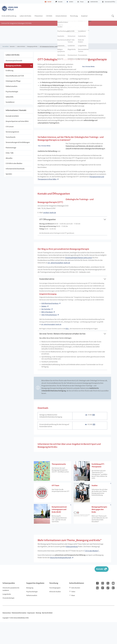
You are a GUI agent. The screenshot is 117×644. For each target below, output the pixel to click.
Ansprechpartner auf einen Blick (17, 121)
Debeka (44, 328)
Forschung (74, 16)
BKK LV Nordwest (47, 334)
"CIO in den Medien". (92, 573)
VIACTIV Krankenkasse (49, 337)
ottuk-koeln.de (78, 225)
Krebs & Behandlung (9, 16)
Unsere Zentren (61, 16)
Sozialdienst (10, 102)
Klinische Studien (55, 614)
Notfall (49, 2)
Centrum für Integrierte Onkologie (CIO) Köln (16, 23)
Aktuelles (9, 158)
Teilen (73, 614)
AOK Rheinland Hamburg (50, 325)
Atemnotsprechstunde (14, 61)
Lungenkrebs (7, 616)
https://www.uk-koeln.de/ (10, 8)
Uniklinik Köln (94, 2)
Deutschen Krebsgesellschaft (61, 580)
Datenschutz (7, 635)
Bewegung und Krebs (32, 46)
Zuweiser (84, 16)
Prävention (39, 16)
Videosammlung (72, 568)
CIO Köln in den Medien (14, 163)
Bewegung (30, 610)
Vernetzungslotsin (12, 132)
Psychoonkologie (12, 92)
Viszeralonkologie (8, 620)
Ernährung (10, 71)
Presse (82, 2)
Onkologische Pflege (13, 81)
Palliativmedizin (12, 86)
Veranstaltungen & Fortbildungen (18, 142)
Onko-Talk (10, 153)
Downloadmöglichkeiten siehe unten (79, 280)
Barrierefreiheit (47, 635)
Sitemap (38, 635)
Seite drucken (76, 610)
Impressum (31, 635)
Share (73, 617)
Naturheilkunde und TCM (15, 76)
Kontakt (60, 2)
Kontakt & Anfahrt (12, 116)
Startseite (12, 46)
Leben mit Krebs (25, 16)
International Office (110, 2)
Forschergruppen (55, 610)
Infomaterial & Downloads (15, 169)
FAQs (67, 351)
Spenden (9, 174)
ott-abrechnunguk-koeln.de (59, 285)
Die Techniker (46, 331)
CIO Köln (49, 16)
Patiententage (11, 148)
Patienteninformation (19, 635)
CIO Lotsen (10, 127)
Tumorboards (11, 137)
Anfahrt (71, 2)
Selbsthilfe (10, 97)
